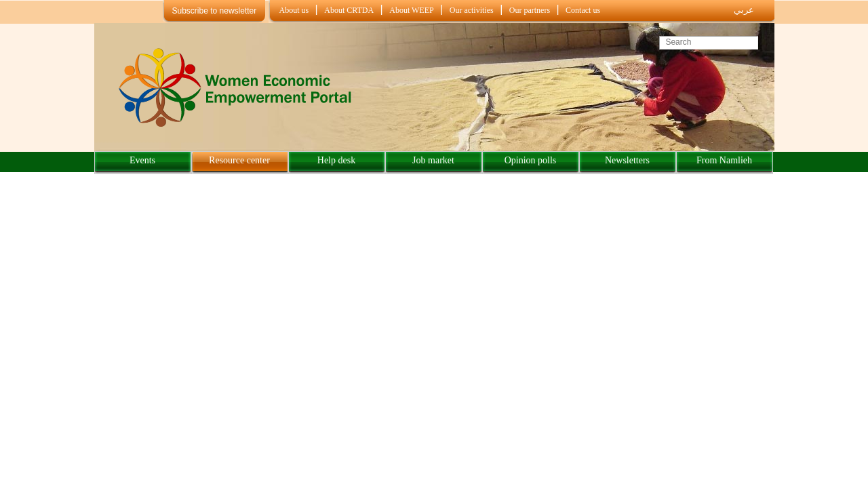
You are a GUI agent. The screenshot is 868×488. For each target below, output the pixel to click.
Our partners (530, 10)
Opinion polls (531, 160)
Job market (433, 160)
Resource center (239, 160)
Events (142, 160)
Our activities (472, 10)
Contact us (583, 10)
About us (294, 10)
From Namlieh (724, 160)
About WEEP (411, 10)
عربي (744, 10)
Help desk (336, 160)
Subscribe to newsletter (215, 11)
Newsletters (627, 160)
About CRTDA (349, 10)
